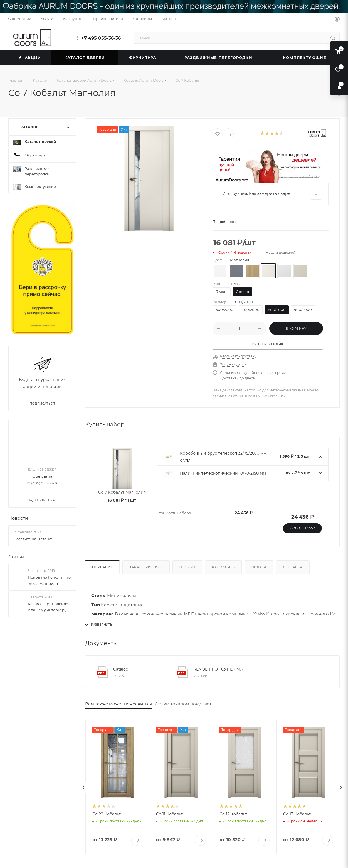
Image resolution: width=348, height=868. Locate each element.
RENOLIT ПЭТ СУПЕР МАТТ (220, 669)
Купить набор (302, 528)
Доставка (293, 567)
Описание (102, 567)
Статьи (16, 557)
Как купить (223, 567)
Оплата (259, 567)
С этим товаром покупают (183, 704)
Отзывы (187, 567)
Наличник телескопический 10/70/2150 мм (223, 473)
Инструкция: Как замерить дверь (272, 194)
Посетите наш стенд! (33, 539)
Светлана (42, 476)
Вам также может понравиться (119, 704)
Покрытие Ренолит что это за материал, (49, 580)
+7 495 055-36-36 (101, 38)
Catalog (121, 669)
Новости (18, 518)
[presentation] (84, 787)
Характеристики (146, 567)
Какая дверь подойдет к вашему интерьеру (49, 607)
